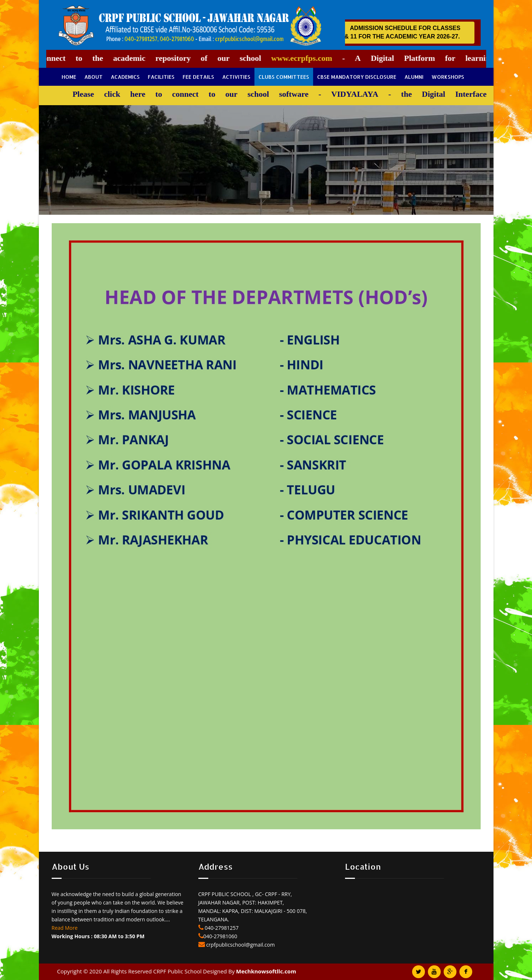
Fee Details (198, 77)
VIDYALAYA (348, 94)
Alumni (414, 77)
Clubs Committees (284, 77)
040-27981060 (221, 936)
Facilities (161, 77)
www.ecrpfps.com (296, 58)
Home (69, 77)
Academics (125, 77)
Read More (65, 928)
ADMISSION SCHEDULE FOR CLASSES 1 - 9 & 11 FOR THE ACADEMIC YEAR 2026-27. (406, 32)
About (93, 77)
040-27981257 (221, 928)
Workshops (448, 77)
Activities (236, 77)
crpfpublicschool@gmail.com (240, 945)
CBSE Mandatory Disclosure (357, 77)
